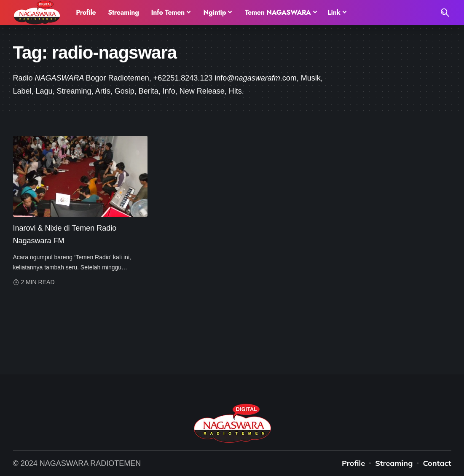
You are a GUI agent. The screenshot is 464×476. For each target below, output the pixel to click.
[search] (445, 13)
